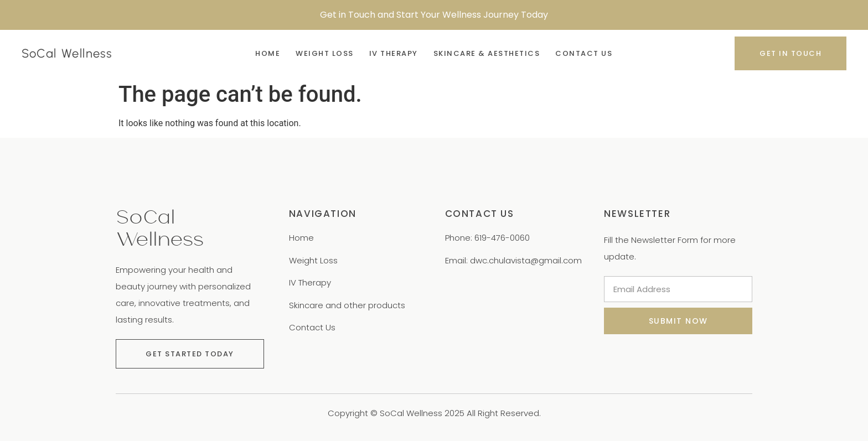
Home (268, 53)
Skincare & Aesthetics (487, 53)
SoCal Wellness (67, 53)
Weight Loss (325, 53)
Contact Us (584, 53)
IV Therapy (394, 53)
